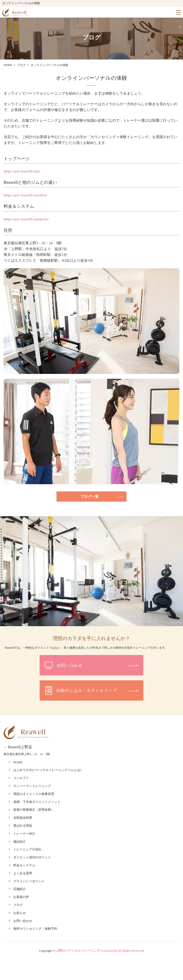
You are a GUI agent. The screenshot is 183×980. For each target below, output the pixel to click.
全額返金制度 (23, 818)
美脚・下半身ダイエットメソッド (37, 802)
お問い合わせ (23, 921)
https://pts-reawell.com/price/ (26, 219)
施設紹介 (20, 842)
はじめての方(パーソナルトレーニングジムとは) (47, 770)
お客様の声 (21, 897)
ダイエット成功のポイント (32, 857)
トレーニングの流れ (27, 849)
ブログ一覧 (90, 497)
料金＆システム (24, 865)
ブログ (18, 905)
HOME (18, 762)
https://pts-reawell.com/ (22, 171)
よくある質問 (23, 873)
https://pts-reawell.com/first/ (26, 195)
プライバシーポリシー (29, 881)
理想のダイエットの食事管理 (34, 794)
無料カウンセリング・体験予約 (35, 929)
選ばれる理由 (23, 826)
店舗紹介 (20, 889)
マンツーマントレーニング (32, 786)
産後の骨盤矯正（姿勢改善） (34, 810)
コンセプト (21, 778)
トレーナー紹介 (24, 834)
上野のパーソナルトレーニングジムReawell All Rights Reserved (100, 951)
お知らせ (20, 913)
